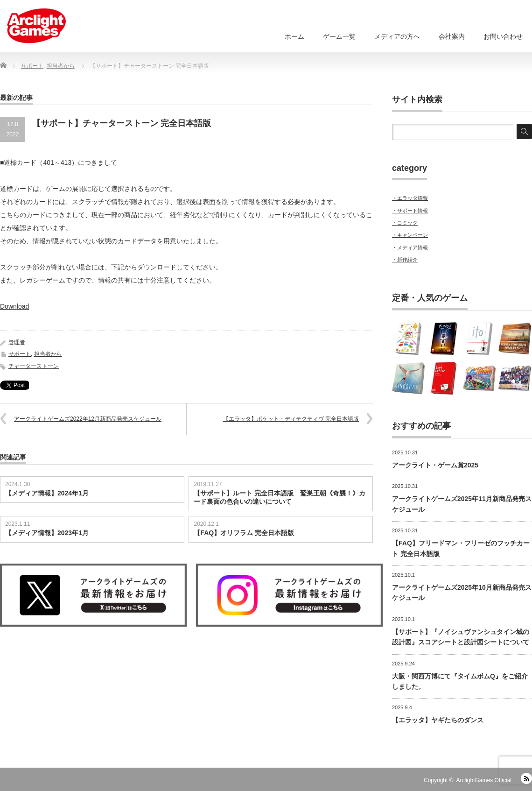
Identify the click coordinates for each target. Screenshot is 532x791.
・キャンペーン (410, 235)
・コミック (405, 223)
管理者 (17, 342)
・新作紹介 (405, 260)
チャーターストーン (34, 366)
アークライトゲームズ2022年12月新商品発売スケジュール (88, 419)
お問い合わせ (503, 36)
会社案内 (452, 36)
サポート (20, 354)
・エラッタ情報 (410, 198)
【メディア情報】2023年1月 (47, 533)
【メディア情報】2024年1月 (47, 493)
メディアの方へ (397, 36)
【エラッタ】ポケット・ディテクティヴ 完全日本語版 (291, 419)
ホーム (294, 36)
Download (14, 306)
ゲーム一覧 (339, 36)
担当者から (48, 354)
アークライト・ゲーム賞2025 (435, 465)
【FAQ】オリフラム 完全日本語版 (244, 533)
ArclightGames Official (484, 780)
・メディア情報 (410, 247)
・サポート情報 (410, 211)
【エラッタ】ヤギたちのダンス (438, 720)
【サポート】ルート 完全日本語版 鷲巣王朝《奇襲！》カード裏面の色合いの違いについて (280, 497)
